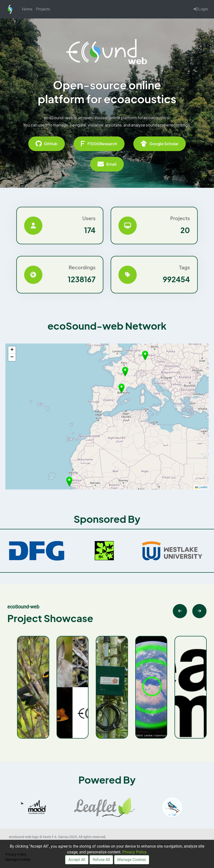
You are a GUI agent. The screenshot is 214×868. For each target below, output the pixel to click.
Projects (43, 9)
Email (107, 164)
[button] (122, 388)
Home (27, 9)
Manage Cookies (132, 860)
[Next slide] (199, 611)
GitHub (47, 144)
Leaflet (201, 487)
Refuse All (101, 860)
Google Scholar (160, 144)
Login (201, 9)
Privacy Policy (134, 852)
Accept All (77, 860)
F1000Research (99, 144)
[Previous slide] (180, 611)
